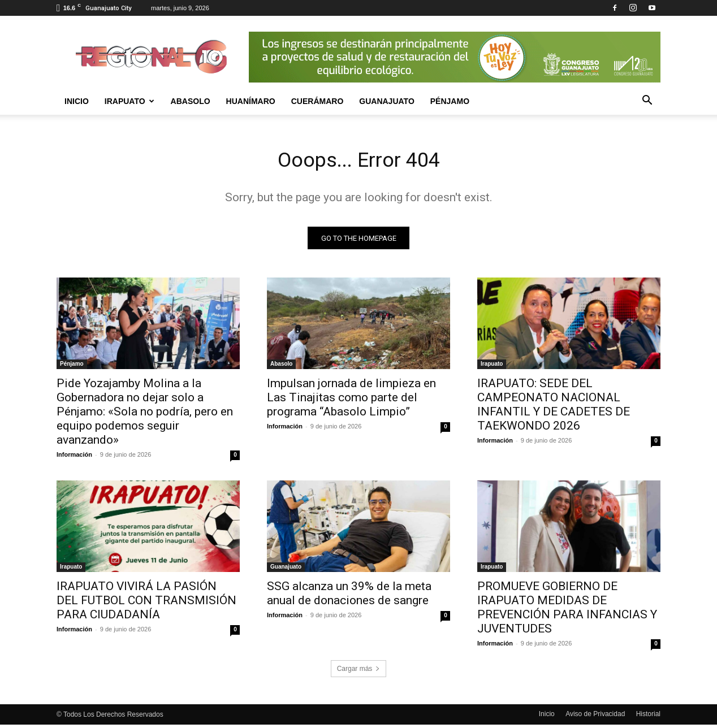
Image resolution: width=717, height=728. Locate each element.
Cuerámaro (318, 101)
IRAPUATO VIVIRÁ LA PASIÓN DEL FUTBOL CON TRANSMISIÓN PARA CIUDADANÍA (146, 604)
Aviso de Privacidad (595, 717)
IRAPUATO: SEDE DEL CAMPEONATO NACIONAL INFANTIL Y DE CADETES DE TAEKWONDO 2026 (554, 408)
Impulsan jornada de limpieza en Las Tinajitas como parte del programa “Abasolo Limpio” (351, 401)
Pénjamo (450, 101)
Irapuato (129, 101)
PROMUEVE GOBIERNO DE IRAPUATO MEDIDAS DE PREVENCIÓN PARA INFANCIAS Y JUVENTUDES (567, 611)
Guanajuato (387, 101)
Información (74, 458)
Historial (648, 717)
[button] (647, 102)
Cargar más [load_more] (359, 672)
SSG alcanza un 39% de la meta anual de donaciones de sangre (349, 597)
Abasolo (191, 101)
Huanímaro (251, 101)
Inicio (77, 101)
